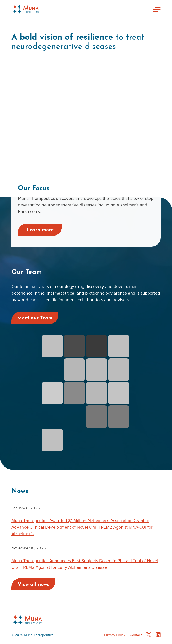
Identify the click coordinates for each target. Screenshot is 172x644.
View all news (33, 585)
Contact (136, 635)
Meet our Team (35, 318)
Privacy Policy (115, 635)
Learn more (40, 230)
